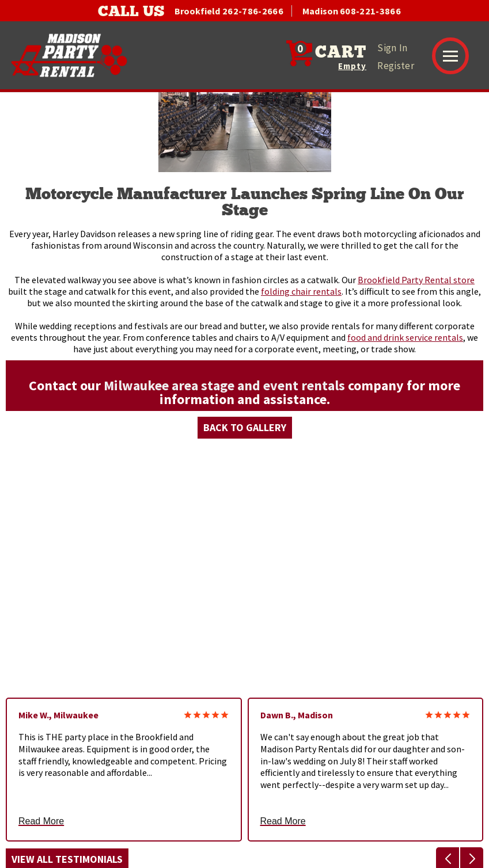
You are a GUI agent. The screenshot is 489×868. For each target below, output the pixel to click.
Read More (41, 821)
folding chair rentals (301, 291)
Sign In (392, 48)
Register (396, 66)
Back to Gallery (245, 427)
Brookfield (229, 11)
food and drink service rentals (405, 337)
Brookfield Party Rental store (416, 280)
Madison (352, 11)
